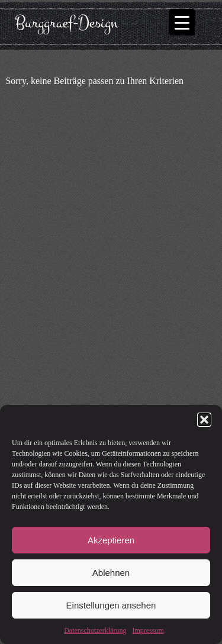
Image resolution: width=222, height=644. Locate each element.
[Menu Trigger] (182, 22)
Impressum (148, 630)
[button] (204, 420)
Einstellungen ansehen (111, 605)
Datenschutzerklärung (95, 630)
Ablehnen (111, 573)
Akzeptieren (111, 540)
